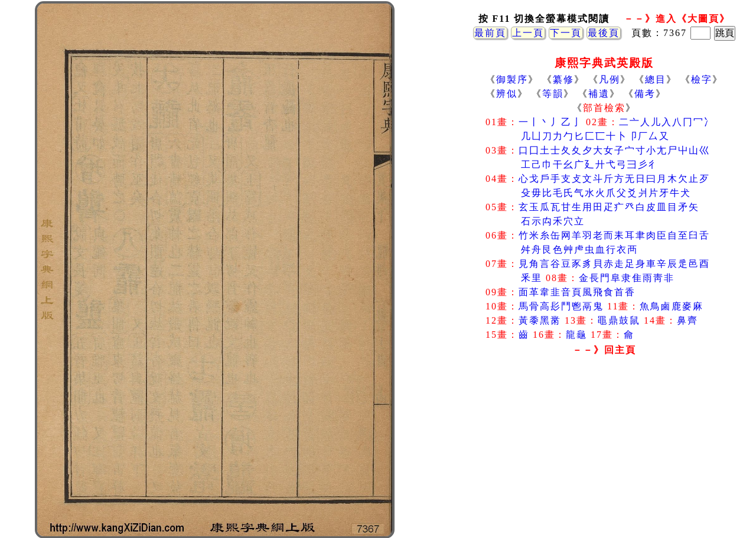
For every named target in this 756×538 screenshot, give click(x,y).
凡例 (610, 79)
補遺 (599, 94)
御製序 (512, 79)
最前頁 (490, 33)
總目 (656, 79)
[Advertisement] (604, 454)
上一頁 (528, 33)
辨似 (507, 94)
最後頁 (604, 33)
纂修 (563, 79)
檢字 (702, 79)
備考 (645, 94)
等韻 (553, 94)
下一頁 (566, 33)
